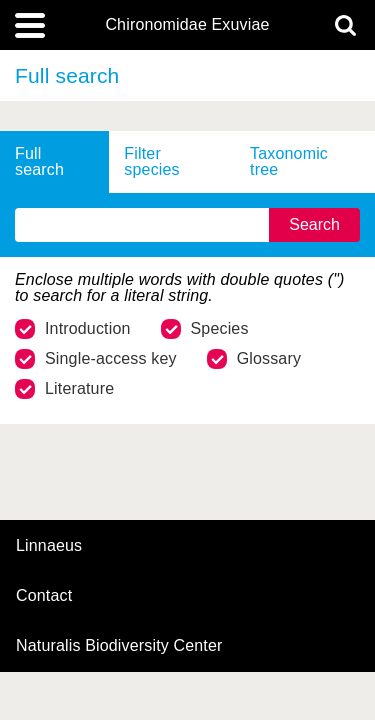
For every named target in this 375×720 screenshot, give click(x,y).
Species (205, 329)
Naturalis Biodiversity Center (119, 646)
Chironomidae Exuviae (187, 25)
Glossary (254, 359)
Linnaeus (49, 546)
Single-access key (96, 359)
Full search (39, 161)
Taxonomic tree (289, 161)
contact (44, 595)
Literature (64, 389)
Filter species (151, 161)
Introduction (73, 329)
